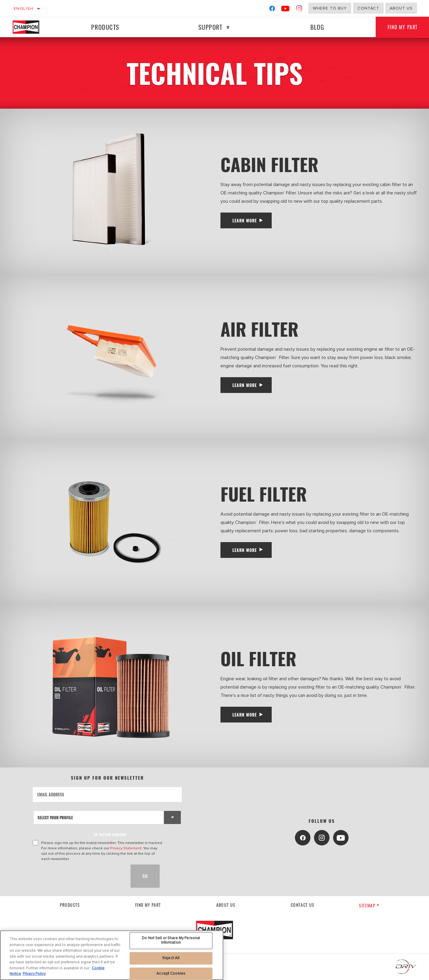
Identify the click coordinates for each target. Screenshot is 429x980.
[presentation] (78, 876)
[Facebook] (272, 10)
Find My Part (148, 905)
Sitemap (369, 905)
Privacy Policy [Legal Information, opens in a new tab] (34, 976)
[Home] (32, 27)
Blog (317, 27)
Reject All (171, 959)
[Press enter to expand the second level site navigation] (228, 27)
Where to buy (330, 8)
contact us (303, 905)
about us (401, 8)
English (24, 8)
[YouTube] (286, 10)
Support (210, 27)
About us (226, 905)
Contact (368, 8)
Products (105, 27)
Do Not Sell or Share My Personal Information (171, 942)
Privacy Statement (126, 848)
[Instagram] (299, 10)
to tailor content (110, 835)
